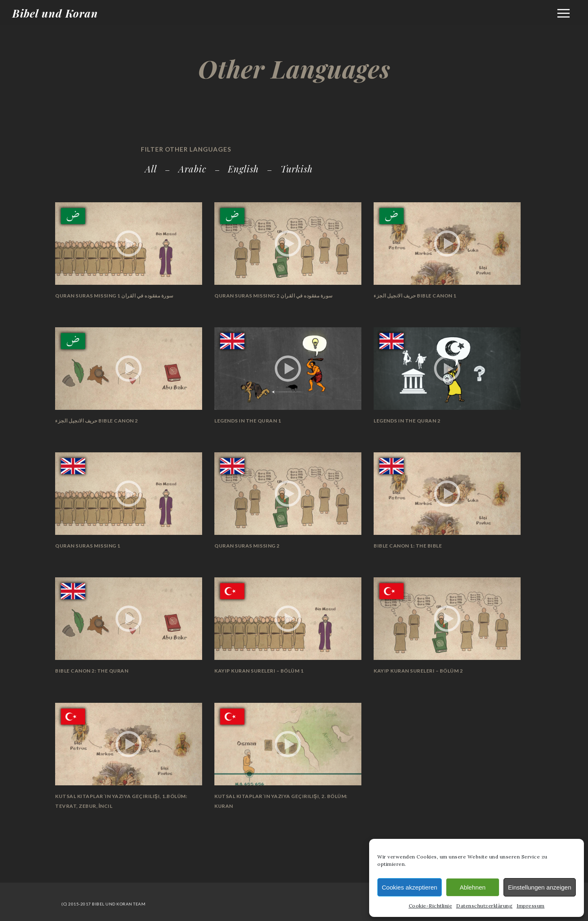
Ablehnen (473, 887)
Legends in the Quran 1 (248, 421)
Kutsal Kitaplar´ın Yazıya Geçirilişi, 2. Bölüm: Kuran (281, 801)
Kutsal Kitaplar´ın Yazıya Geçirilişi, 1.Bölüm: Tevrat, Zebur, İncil (121, 801)
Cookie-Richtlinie (431, 906)
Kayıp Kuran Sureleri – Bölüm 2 (418, 671)
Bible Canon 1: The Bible (408, 546)
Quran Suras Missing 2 (247, 546)
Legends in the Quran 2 (407, 421)
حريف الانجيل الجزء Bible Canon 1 (415, 296)
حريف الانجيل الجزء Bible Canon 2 (97, 421)
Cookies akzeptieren (410, 887)
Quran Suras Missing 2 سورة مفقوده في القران (274, 296)
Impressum (531, 906)
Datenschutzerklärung (484, 906)
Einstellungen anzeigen (540, 887)
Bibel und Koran (55, 13)
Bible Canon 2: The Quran (92, 671)
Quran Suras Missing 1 (88, 546)
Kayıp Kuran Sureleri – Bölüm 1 (259, 671)
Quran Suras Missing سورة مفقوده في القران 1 (114, 296)
